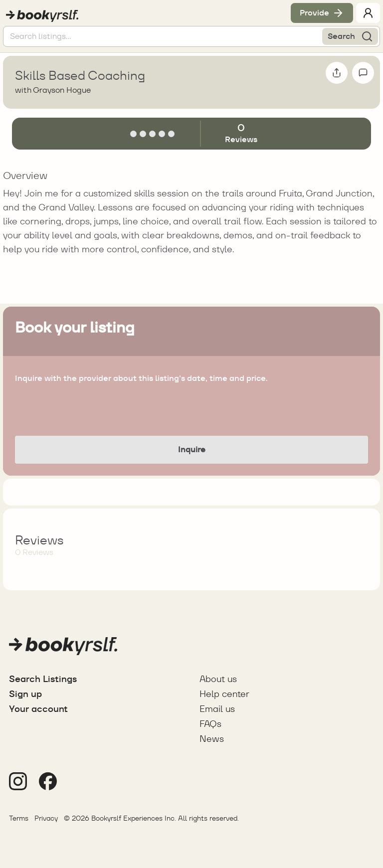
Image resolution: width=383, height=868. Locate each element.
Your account (38, 709)
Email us (217, 709)
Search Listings (43, 679)
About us (218, 679)
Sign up (25, 694)
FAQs (210, 724)
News (212, 739)
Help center (224, 694)
